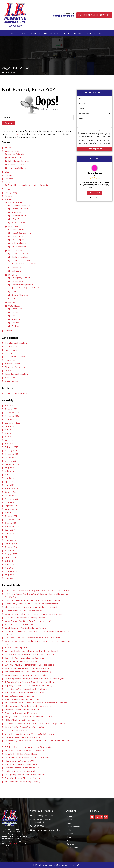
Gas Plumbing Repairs (15, 357)
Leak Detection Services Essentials (20, 696)
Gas (13, 316)
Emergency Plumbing (22, 278)
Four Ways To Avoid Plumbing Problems (23, 778)
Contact (9, 175)
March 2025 (10, 444)
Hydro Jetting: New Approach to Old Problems (26, 689)
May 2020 (9, 533)
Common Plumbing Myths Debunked (22, 710)
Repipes (15, 292)
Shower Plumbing (20, 295)
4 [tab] (99, 198)
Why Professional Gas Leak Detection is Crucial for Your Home (33, 638)
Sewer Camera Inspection (16, 374)
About (8, 148)
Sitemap (9, 331)
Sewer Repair (18, 240)
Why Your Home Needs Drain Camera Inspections (27, 668)
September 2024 (13, 464)
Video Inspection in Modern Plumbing (22, 699)
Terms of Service (99, 131)
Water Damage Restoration (27, 288)
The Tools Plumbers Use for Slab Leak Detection (27, 751)
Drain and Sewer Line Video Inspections (22, 737)
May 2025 (9, 437)
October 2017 (11, 571)
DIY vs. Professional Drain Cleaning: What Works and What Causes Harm (37, 591)
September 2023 (13, 506)
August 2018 (11, 558)
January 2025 (11, 451)
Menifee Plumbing (13, 364)
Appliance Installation (21, 205)
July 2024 (9, 471)
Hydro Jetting (18, 236)
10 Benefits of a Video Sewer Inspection (22, 720)
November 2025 (12, 416)
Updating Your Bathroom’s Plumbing (22, 771)
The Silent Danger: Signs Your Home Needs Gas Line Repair (31, 607)
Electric (15, 312)
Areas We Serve (12, 151)
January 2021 (11, 516)
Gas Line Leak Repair (21, 261)
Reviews (9, 196)
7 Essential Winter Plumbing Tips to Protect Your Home (30, 682)
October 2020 (11, 523)
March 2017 (10, 578)
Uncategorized (12, 381)
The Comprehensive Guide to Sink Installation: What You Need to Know (37, 703)
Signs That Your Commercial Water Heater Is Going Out (30, 734)
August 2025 (11, 426)
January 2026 (11, 409)
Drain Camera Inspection (16, 343)
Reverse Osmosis (19, 216)
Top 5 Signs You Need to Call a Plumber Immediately (29, 686)
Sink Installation (19, 243)
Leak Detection (15, 251)
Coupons (9, 179)
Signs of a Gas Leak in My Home (19, 625)
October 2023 (11, 502)
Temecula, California (17, 168)
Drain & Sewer (15, 227)
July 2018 (9, 561)
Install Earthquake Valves (26, 263)
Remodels (13, 303)
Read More (95, 193)
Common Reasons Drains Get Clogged (22, 768)
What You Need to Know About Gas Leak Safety (26, 675)
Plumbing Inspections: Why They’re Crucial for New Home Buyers (34, 679)
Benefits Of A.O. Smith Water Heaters (22, 754)
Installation (17, 212)
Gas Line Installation (21, 257)
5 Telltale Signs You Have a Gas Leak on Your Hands (28, 747)
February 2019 (11, 544)
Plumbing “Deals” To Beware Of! (19, 761)
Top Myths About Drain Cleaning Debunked (25, 658)
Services (9, 200)
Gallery (8, 182)
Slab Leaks (16, 271)
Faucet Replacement (21, 233)
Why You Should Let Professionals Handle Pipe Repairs (30, 665)
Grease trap (10, 360)
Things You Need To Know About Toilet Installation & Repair (32, 717)
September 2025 (13, 423)
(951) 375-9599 (64, 16)
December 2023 (12, 495)
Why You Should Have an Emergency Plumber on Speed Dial (33, 651)
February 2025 (12, 447)
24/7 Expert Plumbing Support (94, 15)
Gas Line (9, 353)
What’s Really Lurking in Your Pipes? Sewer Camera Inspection (33, 604)
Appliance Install (16, 202)
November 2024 (12, 457)
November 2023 (12, 499)
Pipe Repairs (17, 281)
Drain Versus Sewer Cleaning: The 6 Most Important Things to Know (35, 724)
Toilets (15, 299)
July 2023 (9, 513)
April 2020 (10, 537)
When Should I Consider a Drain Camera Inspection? (28, 621)
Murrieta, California (17, 164)
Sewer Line (10, 378)
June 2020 (10, 530)
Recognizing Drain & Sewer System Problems (25, 775)
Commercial (17, 309)
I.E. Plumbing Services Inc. (17, 393)
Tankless (16, 323)
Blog (7, 172)
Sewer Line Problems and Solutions (21, 713)
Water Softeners (19, 223)
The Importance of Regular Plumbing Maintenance (28, 706)
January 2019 (11, 547)
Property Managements (22, 285)
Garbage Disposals (20, 209)
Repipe (8, 371)
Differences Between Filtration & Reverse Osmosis (27, 758)
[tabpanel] (95, 179)
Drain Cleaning (18, 229)
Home (8, 189)
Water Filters (17, 219)
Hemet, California (16, 158)
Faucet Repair (11, 350)
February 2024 (12, 489)
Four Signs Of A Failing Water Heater (21, 764)
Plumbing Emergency (15, 367)
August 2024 (11, 468)
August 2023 (11, 509)
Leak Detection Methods (16, 730)
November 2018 (12, 551)
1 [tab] (91, 198)
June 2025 (10, 433)
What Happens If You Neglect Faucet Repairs (25, 628)
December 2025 (12, 413)
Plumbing (13, 275)
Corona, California (16, 154)
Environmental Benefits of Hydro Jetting (23, 661)
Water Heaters (15, 306)
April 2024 (10, 482)
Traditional (16, 326)
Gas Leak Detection (20, 254)
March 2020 (10, 540)
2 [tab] (93, 198)
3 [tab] (96, 198)
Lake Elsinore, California (19, 161)
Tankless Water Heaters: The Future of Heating (26, 692)
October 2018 (11, 554)
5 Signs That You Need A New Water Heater (24, 727)
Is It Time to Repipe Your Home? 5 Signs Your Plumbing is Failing (34, 600)
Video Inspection (19, 247)
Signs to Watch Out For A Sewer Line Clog (24, 611)
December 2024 (12, 454)
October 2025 (11, 420)
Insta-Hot (16, 319)
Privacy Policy (11, 193)
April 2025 (10, 440)
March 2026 (10, 406)
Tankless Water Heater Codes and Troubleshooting (28, 672)
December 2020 (12, 520)
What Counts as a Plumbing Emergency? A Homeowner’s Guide (34, 614)
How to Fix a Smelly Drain (16, 648)
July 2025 (9, 430)
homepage (15, 134)
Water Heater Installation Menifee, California (28, 185)
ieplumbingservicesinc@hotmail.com (47, 830)
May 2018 (9, 568)
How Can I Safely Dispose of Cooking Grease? (25, 618)
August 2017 (11, 575)
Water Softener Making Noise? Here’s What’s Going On (29, 655)
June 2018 (10, 564)
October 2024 (11, 461)
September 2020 (13, 527)
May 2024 (9, 478)
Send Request (94, 149)
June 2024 (10, 475)
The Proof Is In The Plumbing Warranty (23, 782)
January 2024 (11, 492)
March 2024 (10, 485)
